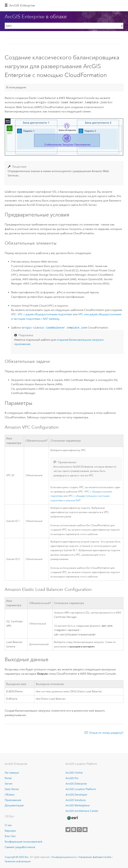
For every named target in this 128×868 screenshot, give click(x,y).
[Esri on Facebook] (74, 830)
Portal (8, 778)
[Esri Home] (72, 818)
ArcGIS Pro (72, 778)
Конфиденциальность (64, 857)
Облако (10, 795)
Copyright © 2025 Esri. (17, 857)
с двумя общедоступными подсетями (45, 314)
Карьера (10, 831)
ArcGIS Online (74, 773)
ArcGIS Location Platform (81, 789)
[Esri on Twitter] (68, 830)
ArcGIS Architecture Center (82, 811)
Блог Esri (10, 836)
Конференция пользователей (23, 842)
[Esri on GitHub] (79, 830)
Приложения (13, 800)
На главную (12, 773)
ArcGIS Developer (76, 795)
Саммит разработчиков (20, 847)
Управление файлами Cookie (95, 857)
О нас (8, 825)
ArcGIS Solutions (76, 800)
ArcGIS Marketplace (78, 806)
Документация (14, 806)
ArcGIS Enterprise (22, 5)
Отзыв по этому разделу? (106, 733)
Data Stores (12, 789)
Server (9, 784)
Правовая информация (18, 862)
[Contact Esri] (85, 830)
